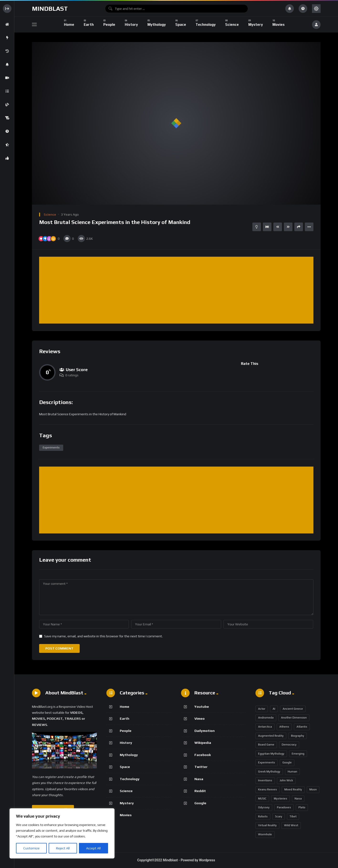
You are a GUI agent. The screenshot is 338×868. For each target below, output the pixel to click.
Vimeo (200, 719)
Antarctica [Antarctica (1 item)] (265, 727)
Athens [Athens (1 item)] (284, 727)
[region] (62, 833)
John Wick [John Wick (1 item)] (286, 780)
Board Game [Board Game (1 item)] (266, 745)
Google (200, 803)
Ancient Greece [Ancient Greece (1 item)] (293, 709)
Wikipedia (203, 743)
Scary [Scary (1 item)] (279, 816)
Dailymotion (205, 731)
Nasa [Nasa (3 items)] (298, 799)
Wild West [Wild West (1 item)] (291, 825)
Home (125, 707)
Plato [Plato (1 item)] (302, 807)
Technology (130, 779)
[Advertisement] (177, 290)
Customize (31, 848)
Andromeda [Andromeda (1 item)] (266, 718)
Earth (125, 719)
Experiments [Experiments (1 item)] (267, 762)
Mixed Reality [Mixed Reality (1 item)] (293, 789)
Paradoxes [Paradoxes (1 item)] (284, 807)
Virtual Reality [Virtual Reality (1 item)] (267, 825)
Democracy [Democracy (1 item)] (289, 745)
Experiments (51, 447)
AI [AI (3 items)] (274, 709)
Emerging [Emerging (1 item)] (298, 754)
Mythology (129, 755)
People (126, 731)
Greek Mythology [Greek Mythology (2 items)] (269, 772)
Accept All (93, 848)
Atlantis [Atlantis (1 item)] (302, 727)
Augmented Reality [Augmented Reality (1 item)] (271, 736)
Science (50, 214)
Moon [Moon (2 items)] (313, 789)
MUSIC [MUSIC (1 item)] (262, 799)
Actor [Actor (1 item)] (262, 709)
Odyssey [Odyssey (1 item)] (264, 807)
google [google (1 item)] (287, 762)
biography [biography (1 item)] (298, 736)
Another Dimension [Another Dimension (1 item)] (294, 718)
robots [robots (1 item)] (263, 816)
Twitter (201, 767)
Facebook (203, 755)
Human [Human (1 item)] (292, 772)
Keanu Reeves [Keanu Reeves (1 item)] (268, 789)
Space (125, 767)
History (126, 743)
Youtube (202, 707)
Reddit (200, 791)
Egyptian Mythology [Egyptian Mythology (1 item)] (271, 754)
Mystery (127, 803)
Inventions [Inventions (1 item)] (265, 780)
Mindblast (50, 9)
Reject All (63, 848)
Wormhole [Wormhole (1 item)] (265, 834)
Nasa (199, 779)
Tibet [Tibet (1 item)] (293, 816)
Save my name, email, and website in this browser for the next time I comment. (103, 636)
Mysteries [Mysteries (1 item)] (281, 799)
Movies (126, 815)
